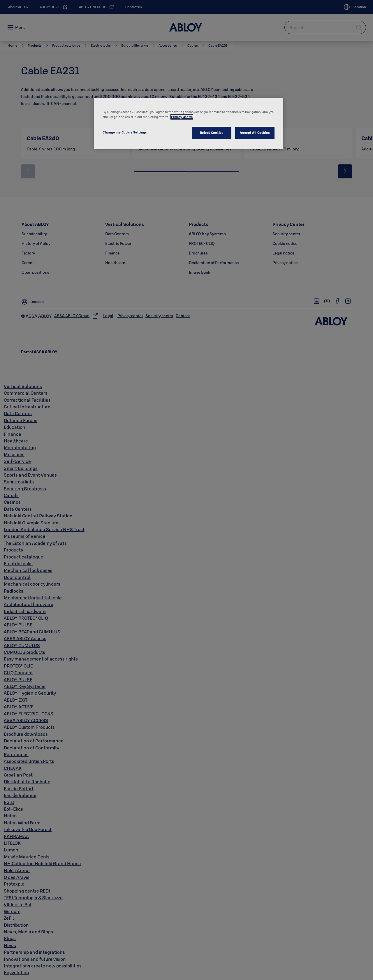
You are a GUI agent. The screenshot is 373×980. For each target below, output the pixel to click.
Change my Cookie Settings (125, 132)
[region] (189, 124)
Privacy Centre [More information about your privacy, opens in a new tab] (182, 117)
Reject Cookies (212, 133)
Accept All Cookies (255, 133)
